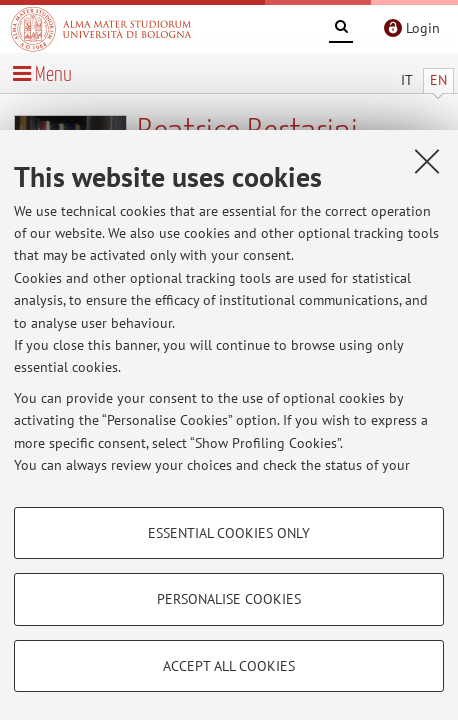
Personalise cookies (229, 599)
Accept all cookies (229, 666)
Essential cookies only (229, 533)
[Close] (427, 161)
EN (438, 80)
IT (407, 80)
